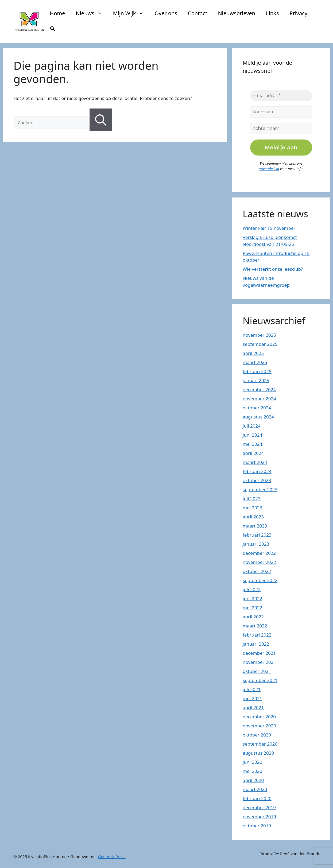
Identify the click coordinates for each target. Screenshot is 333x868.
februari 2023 (257, 535)
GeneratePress (112, 857)
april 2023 (253, 517)
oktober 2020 (257, 735)
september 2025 (260, 344)
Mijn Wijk (131, 13)
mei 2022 (252, 608)
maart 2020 (255, 789)
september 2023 (260, 489)
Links (272, 13)
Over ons (166, 13)
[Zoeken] (101, 120)
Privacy (298, 13)
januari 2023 (256, 544)
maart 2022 (255, 626)
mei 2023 (252, 508)
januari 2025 (256, 380)
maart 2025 (255, 362)
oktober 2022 (257, 571)
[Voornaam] (281, 112)
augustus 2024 (258, 417)
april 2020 (253, 780)
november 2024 (259, 399)
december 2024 (259, 390)
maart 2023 (255, 526)
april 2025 (253, 353)
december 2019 (259, 807)
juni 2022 (252, 598)
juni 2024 (252, 435)
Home (58, 13)
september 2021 (260, 680)
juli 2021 (252, 689)
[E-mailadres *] (281, 96)
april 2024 (253, 453)
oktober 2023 (257, 480)
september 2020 (260, 744)
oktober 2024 (257, 408)
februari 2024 (257, 471)
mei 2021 (252, 698)
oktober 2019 (257, 826)
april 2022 (253, 617)
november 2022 (259, 562)
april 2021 (253, 708)
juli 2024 (252, 426)
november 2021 (259, 662)
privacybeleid (269, 169)
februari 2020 (257, 798)
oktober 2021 (257, 671)
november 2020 (259, 726)
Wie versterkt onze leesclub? (273, 269)
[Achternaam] (281, 129)
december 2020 (259, 717)
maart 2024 (255, 462)
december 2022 (259, 553)
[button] (53, 29)
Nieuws (92, 13)
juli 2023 (252, 499)
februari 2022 (257, 635)
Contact (198, 13)
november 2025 (259, 335)
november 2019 (259, 817)
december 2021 (259, 653)
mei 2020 (252, 771)
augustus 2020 (258, 753)
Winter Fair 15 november (269, 228)
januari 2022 (256, 644)
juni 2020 (252, 762)
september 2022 (260, 580)
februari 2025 (257, 371)
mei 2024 (252, 444)
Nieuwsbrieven (237, 13)
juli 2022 (252, 589)
